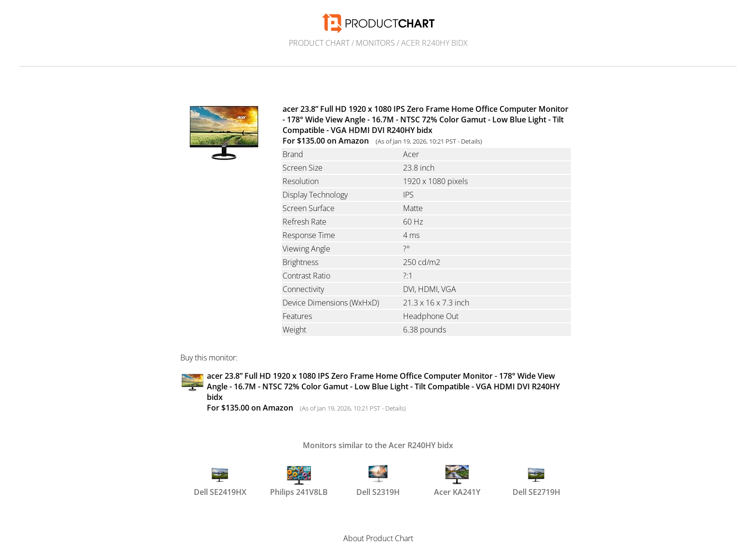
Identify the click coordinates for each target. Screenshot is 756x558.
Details (471, 141)
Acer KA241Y (457, 480)
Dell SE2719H (536, 480)
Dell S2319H (378, 480)
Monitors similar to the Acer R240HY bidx (378, 445)
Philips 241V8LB (299, 480)
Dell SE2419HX (220, 480)
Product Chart (319, 43)
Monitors (375, 43)
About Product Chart (378, 538)
